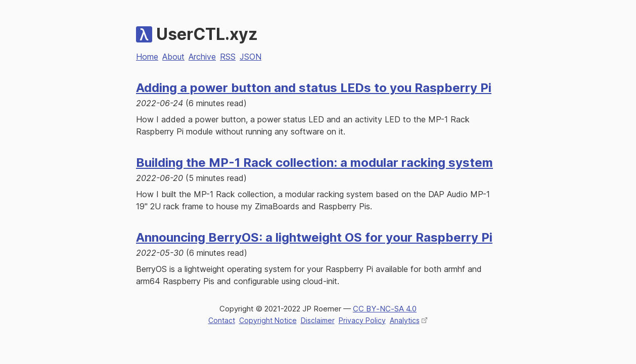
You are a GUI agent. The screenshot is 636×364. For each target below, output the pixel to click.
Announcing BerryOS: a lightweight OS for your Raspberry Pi (314, 237)
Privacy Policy (362, 320)
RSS (228, 57)
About (173, 57)
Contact (222, 320)
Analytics (405, 320)
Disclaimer (318, 320)
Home (147, 57)
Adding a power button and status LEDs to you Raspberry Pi (314, 88)
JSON (251, 57)
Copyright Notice (268, 320)
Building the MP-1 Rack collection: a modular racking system (314, 163)
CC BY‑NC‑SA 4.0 (385, 309)
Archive (202, 57)
